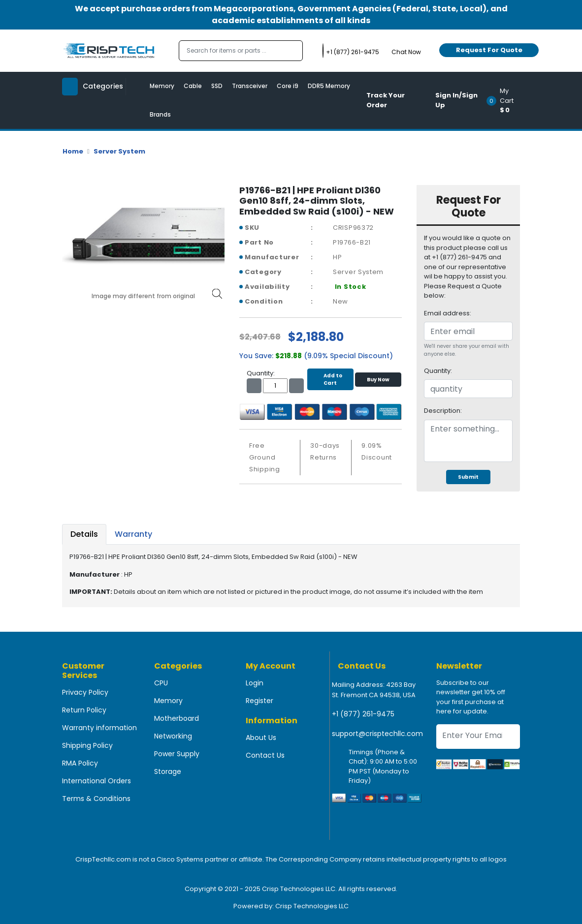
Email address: (448, 313)
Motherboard (177, 718)
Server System (119, 151)
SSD (217, 86)
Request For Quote (489, 50)
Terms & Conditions (96, 799)
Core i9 (288, 86)
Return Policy (84, 710)
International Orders (97, 781)
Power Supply (177, 754)
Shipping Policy (87, 745)
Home (73, 151)
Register (259, 701)
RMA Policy (80, 763)
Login (255, 683)
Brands (160, 114)
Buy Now (378, 380)
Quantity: (438, 371)
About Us (261, 738)
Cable (193, 86)
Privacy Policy (85, 692)
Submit (468, 477)
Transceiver (250, 86)
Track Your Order (386, 100)
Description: (443, 411)
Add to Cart (330, 379)
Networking (173, 736)
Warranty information (99, 728)
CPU (161, 683)
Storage (168, 771)
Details (84, 534)
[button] (506, 100)
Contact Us (265, 755)
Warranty (133, 534)
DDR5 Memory (329, 86)
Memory (162, 86)
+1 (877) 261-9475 (363, 714)
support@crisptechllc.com (377, 734)
